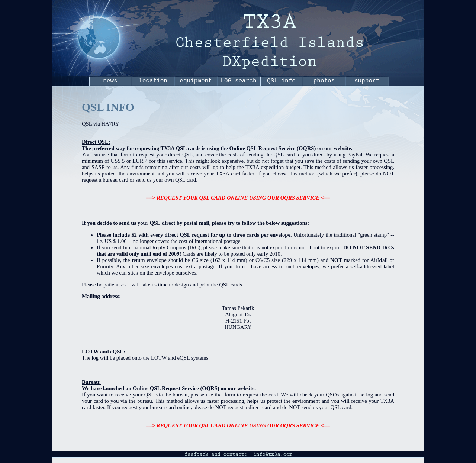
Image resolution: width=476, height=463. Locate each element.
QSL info (281, 81)
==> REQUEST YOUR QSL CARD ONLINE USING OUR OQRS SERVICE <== (238, 198)
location (153, 81)
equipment (196, 81)
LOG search (238, 81)
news (110, 81)
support (367, 81)
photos (324, 81)
